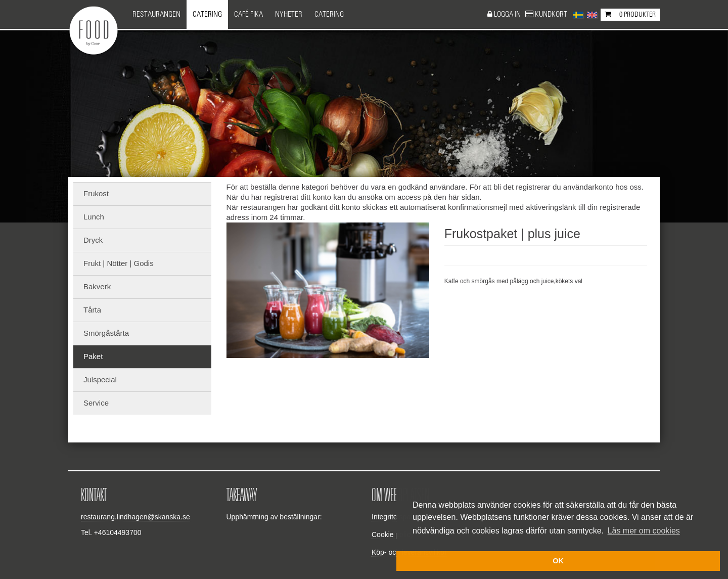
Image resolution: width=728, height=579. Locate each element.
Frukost (96, 193)
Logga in (508, 14)
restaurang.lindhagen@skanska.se (135, 517)
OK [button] (558, 561)
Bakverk (97, 286)
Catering (207, 14)
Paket (93, 356)
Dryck (93, 240)
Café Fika (248, 14)
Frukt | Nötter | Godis (119, 263)
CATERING (329, 14)
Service (96, 403)
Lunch (94, 217)
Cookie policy (393, 535)
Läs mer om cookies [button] (644, 531)
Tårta (92, 310)
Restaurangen (156, 14)
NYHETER (289, 14)
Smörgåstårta (106, 333)
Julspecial (100, 380)
